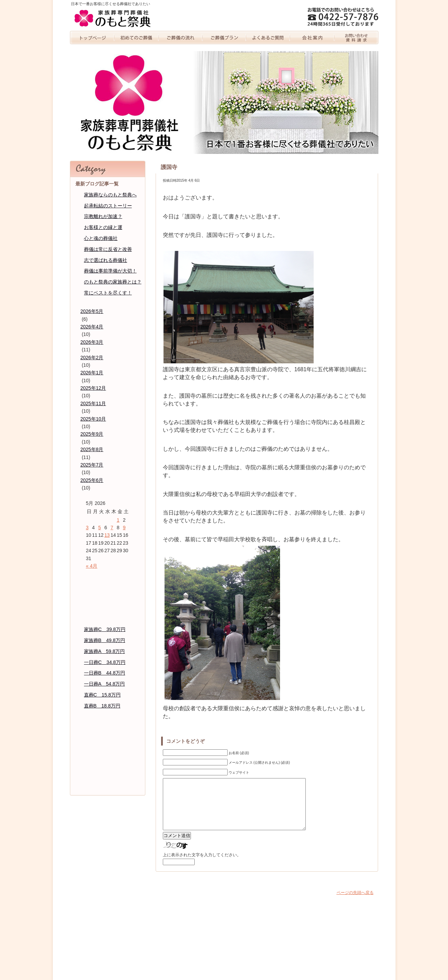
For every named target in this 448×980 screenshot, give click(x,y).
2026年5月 (92, 311)
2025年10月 (93, 419)
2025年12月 (93, 388)
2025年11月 (93, 403)
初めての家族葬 (136, 38)
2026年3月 (92, 342)
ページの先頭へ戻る (355, 903)
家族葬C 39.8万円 (105, 629)
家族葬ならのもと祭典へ (110, 195)
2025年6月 (92, 480)
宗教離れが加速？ (103, 216)
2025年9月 (92, 434)
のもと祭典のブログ (108, 760)
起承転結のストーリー (108, 206)
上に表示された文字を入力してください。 (202, 865)
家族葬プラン (224, 38)
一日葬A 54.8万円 (105, 684)
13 (107, 535)
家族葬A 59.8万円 (105, 651)
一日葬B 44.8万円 (105, 673)
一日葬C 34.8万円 (105, 662)
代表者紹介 (108, 746)
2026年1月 (92, 373)
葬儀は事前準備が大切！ (110, 271)
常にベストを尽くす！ (108, 293)
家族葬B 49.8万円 (105, 640)
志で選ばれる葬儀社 (106, 260)
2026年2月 (92, 358)
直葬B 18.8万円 (102, 706)
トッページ (108, 577)
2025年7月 (92, 465)
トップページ (92, 38)
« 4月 (92, 566)
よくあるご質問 (268, 38)
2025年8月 (92, 449)
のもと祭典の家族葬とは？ (113, 282)
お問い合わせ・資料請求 (356, 38)
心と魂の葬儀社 (101, 238)
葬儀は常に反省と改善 (108, 249)
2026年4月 (92, 327)
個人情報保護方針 (108, 774)
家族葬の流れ (180, 38)
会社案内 (312, 38)
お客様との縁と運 (103, 227)
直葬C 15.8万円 (102, 695)
